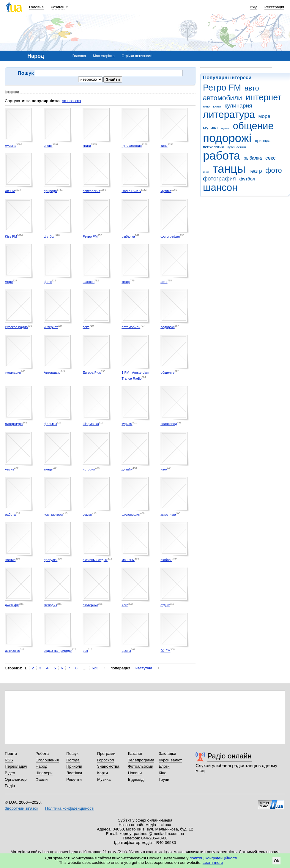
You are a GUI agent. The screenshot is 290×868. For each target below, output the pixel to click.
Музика (104, 779)
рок (85, 651)
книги (217, 106)
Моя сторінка (104, 56)
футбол (247, 179)
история (89, 469)
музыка (225, 128)
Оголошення (47, 760)
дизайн (127, 469)
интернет (263, 97)
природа (263, 141)
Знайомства (108, 766)
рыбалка (253, 158)
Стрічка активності (137, 56)
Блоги (164, 766)
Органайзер (16, 779)
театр (256, 171)
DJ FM (165, 651)
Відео (10, 773)
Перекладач (16, 766)
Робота (42, 754)
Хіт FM (10, 191)
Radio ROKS (131, 191)
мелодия (50, 605)
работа (222, 156)
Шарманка (91, 424)
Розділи (58, 7)
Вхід (254, 7)
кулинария (238, 106)
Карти (103, 773)
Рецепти (74, 779)
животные (168, 515)
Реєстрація (274, 7)
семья (87, 515)
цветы (126, 651)
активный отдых (95, 560)
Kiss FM (11, 236)
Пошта (11, 754)
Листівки (74, 773)
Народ (42, 766)
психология (213, 147)
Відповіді (136, 779)
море (264, 116)
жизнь (9, 469)
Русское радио (16, 327)
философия (131, 515)
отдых (165, 605)
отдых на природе (58, 651)
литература (229, 114)
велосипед (169, 424)
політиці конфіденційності (213, 858)
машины (128, 560)
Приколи (74, 766)
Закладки (167, 754)
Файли (42, 779)
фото (274, 170)
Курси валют (170, 760)
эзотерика (90, 605)
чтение (10, 560)
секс (270, 158)
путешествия (237, 147)
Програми (106, 754)
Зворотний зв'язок (21, 808)
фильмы (50, 424)
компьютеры (53, 515)
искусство (12, 651)
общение (253, 126)
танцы (229, 169)
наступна (144, 668)
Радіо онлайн (230, 756)
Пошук (72, 754)
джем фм (12, 605)
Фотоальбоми (141, 766)
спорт (206, 172)
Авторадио (52, 373)
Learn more (213, 862)
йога (125, 605)
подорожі (227, 138)
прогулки (51, 560)
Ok (276, 861)
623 (95, 668)
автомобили (222, 98)
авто (252, 88)
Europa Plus (92, 373)
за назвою (71, 101)
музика (210, 128)
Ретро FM (222, 88)
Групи (164, 779)
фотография (219, 179)
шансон (220, 187)
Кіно (164, 469)
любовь (166, 560)
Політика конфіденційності (70, 808)
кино (206, 106)
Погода (73, 760)
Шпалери (44, 773)
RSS (9, 760)
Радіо (10, 786)
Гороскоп (105, 760)
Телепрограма (141, 760)
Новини (135, 773)
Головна (36, 7)
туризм (127, 424)
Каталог (135, 754)
